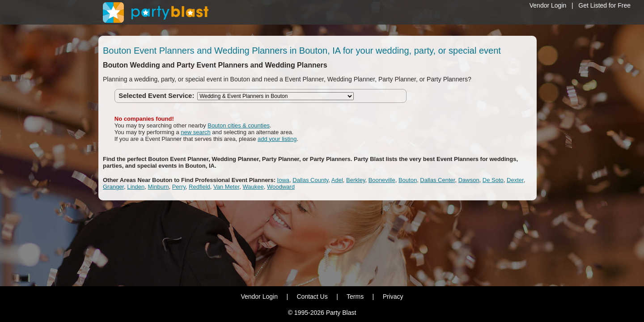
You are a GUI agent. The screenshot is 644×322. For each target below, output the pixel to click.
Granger (113, 187)
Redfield (199, 187)
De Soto (493, 180)
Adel (337, 180)
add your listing (277, 139)
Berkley (356, 180)
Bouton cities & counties (239, 125)
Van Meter (226, 187)
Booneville (382, 180)
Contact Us (312, 297)
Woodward (281, 187)
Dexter (515, 180)
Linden (136, 187)
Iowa (283, 180)
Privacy (393, 297)
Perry (179, 187)
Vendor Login (548, 5)
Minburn (159, 187)
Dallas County (310, 180)
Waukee (253, 187)
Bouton (408, 180)
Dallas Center (437, 180)
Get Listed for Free (604, 5)
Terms (355, 297)
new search (195, 132)
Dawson (469, 180)
